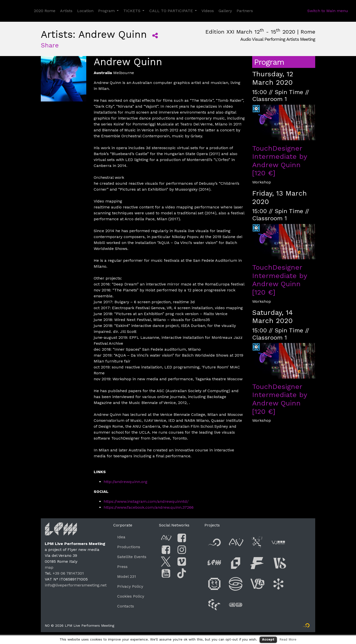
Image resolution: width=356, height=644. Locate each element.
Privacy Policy (130, 586)
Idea (121, 537)
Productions (129, 547)
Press (122, 567)
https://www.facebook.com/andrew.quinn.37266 (149, 507)
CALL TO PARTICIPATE (171, 11)
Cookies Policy (131, 596)
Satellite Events (132, 557)
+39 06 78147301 (68, 573)
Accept (268, 639)
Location (85, 11)
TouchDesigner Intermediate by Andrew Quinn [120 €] (279, 161)
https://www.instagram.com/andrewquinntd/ (146, 501)
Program (106, 11)
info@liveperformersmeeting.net (76, 585)
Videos (208, 11)
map (49, 567)
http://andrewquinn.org (125, 482)
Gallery (225, 11)
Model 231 (127, 576)
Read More (288, 639)
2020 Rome (45, 11)
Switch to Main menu (328, 11)
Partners (245, 11)
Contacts (126, 606)
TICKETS (132, 11)
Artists (66, 11)
